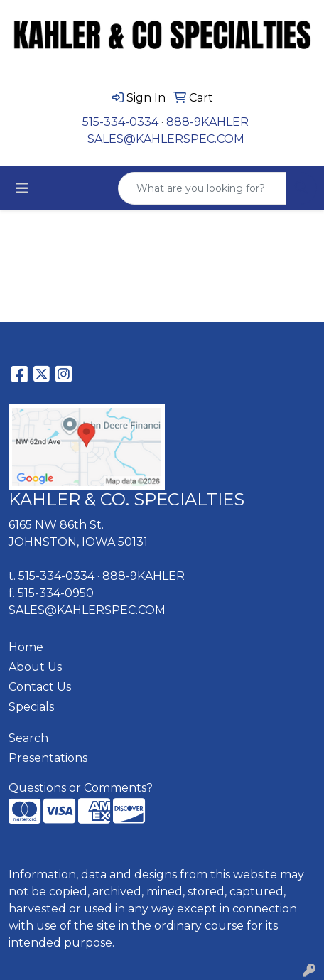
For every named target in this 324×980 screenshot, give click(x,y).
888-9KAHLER (207, 122)
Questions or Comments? (81, 788)
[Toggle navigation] (22, 188)
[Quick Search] (202, 188)
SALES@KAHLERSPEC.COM (166, 139)
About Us (35, 667)
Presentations (48, 758)
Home (26, 647)
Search (28, 738)
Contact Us (40, 687)
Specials (31, 707)
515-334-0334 (120, 122)
